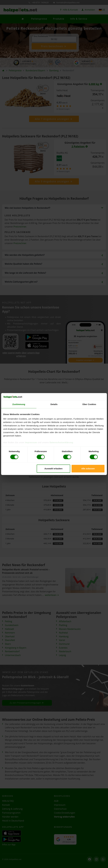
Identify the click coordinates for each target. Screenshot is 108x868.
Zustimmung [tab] (19, 404)
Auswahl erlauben (53, 469)
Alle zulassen (88, 469)
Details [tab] (54, 404)
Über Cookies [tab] (89, 404)
